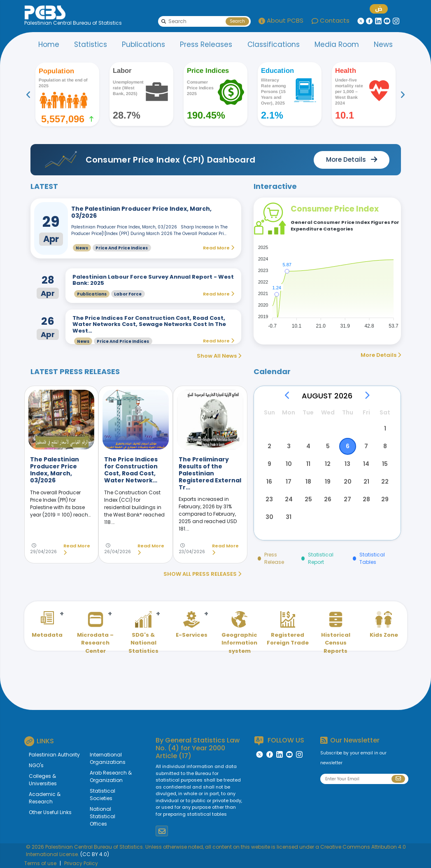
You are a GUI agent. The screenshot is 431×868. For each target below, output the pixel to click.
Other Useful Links (50, 812)
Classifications (274, 44)
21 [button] (366, 482)
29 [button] (385, 499)
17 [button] (289, 482)
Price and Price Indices (122, 248)
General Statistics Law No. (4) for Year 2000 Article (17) (198, 748)
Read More (77, 549)
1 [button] (385, 428)
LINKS (39, 741)
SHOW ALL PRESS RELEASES (202, 574)
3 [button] (289, 446)
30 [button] (269, 517)
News (383, 44)
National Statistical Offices (103, 816)
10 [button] (289, 464)
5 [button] (328, 446)
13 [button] (347, 464)
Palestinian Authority (54, 755)
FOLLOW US (279, 741)
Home (49, 44)
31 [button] (289, 517)
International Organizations (108, 758)
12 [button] (328, 464)
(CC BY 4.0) (95, 854)
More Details (381, 355)
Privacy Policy (81, 863)
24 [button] (289, 499)
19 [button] (328, 482)
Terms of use (40, 863)
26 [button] (328, 499)
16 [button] (269, 482)
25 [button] (308, 499)
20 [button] (348, 482)
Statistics (91, 44)
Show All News (219, 356)
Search (237, 21)
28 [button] (366, 499)
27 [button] (347, 499)
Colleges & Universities (43, 780)
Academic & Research (45, 798)
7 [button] (366, 446)
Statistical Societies (103, 795)
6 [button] (348, 446)
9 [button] (269, 464)
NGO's (36, 765)
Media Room (337, 44)
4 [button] (308, 446)
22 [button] (385, 482)
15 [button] (385, 464)
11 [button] (308, 464)
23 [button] (269, 499)
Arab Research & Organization (111, 776)
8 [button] (385, 446)
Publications (143, 44)
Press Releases (206, 44)
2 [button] (269, 446)
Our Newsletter (350, 740)
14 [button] (366, 464)
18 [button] (308, 482)
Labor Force (128, 294)
